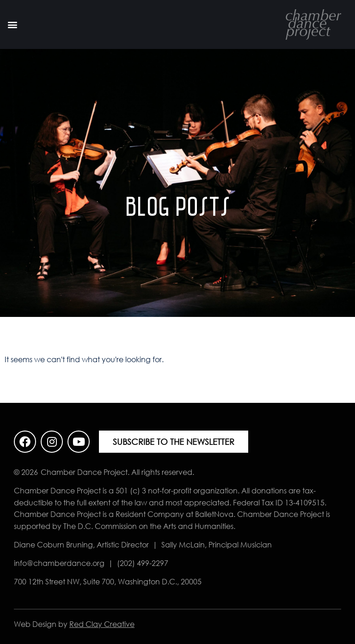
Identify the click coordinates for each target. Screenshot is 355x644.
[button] (12, 25)
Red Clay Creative (102, 624)
